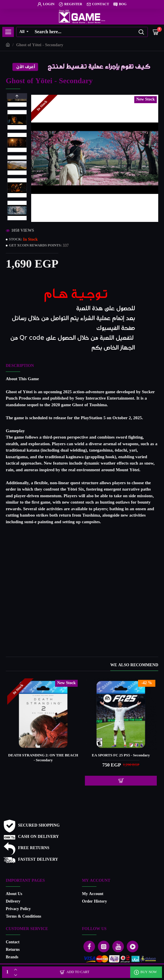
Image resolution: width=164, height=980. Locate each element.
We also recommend (134, 666)
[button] (17, 219)
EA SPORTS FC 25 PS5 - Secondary (121, 756)
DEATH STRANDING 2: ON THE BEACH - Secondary (43, 758)
